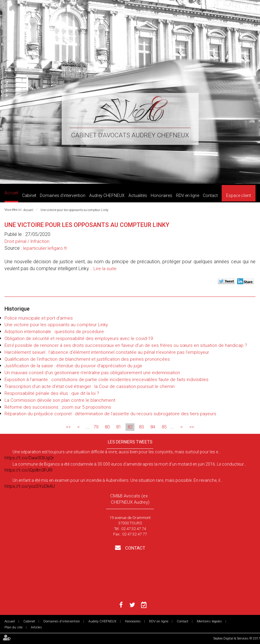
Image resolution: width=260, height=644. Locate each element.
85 (164, 427)
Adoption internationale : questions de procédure (54, 332)
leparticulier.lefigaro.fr (45, 248)
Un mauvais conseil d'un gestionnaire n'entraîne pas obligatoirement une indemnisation (92, 373)
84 (153, 427)
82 (130, 427)
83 (141, 427)
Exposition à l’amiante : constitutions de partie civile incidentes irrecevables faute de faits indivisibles (106, 380)
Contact (210, 195)
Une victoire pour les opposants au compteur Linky (75, 210)
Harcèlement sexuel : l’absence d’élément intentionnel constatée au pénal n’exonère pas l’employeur (107, 352)
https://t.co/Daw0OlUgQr (29, 458)
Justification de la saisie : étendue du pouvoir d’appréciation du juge (73, 366)
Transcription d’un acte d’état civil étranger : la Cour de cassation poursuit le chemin (90, 386)
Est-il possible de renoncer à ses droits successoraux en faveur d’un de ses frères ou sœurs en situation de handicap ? (126, 345)
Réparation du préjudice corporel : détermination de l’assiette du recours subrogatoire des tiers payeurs (110, 414)
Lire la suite (105, 269)
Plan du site (13, 627)
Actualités (138, 195)
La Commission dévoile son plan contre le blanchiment (60, 400)
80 (107, 427)
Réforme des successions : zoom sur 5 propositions (58, 407)
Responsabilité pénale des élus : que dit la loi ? (52, 393)
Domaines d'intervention (63, 195)
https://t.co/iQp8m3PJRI (28, 470)
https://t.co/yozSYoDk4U (30, 486)
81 (119, 427)
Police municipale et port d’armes (39, 318)
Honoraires (161, 195)
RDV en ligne (188, 195)
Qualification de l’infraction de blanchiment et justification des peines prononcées (87, 359)
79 (96, 427)
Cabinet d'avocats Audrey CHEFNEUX (130, 135)
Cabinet (29, 195)
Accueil (11, 193)
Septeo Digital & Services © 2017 (237, 638)
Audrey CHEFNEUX (107, 195)
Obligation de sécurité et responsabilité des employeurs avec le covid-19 (79, 338)
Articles (36, 627)
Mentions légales (209, 621)
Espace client (239, 195)
